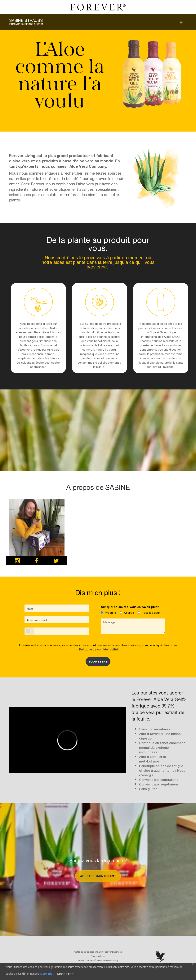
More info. (47, 974)
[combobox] (29, 631)
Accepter (65, 974)
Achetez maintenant (98, 876)
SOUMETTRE (98, 661)
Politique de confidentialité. (98, 649)
